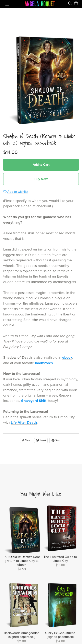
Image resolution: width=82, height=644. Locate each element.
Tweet (41, 440)
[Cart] (78, 3)
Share (26, 440)
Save (56, 440)
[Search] (70, 3)
